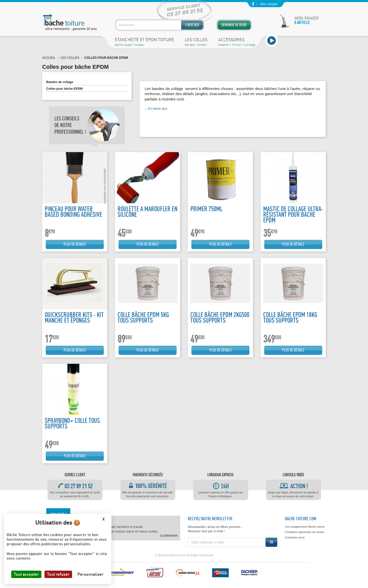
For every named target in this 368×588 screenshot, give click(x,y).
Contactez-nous (295, 537)
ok (271, 542)
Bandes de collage (60, 82)
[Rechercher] (160, 25)
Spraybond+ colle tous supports (72, 423)
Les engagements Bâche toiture (305, 527)
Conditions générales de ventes (305, 532)
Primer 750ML (206, 209)
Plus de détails (75, 244)
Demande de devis (234, 25)
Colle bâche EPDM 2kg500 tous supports (220, 317)
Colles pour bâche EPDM (64, 89)
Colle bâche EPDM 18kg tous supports (290, 317)
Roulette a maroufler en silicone (147, 212)
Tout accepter (26, 574)
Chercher (192, 25)
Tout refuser (58, 574)
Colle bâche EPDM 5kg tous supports (143, 317)
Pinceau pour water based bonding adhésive (73, 212)
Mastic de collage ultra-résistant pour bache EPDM (293, 214)
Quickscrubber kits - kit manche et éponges (74, 317)
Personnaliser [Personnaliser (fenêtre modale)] (90, 574)
